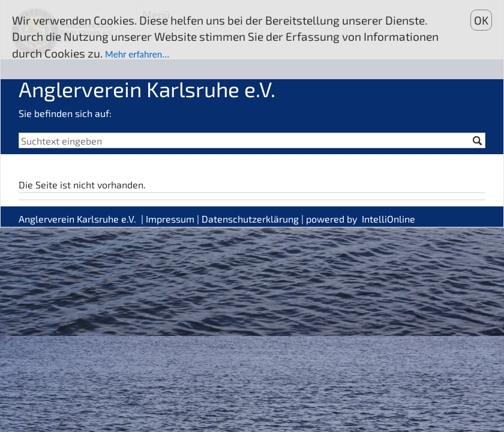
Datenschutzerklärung (250, 219)
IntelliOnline (388, 219)
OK (481, 20)
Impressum (170, 219)
